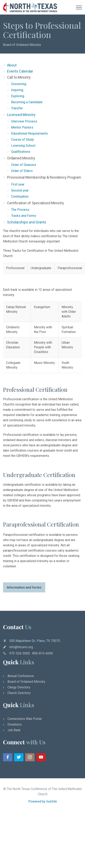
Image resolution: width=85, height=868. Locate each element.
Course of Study (23, 140)
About (12, 65)
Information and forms (24, 587)
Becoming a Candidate (27, 102)
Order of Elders (22, 171)
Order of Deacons (24, 165)
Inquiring (17, 90)
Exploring (18, 96)
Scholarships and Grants (27, 222)
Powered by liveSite (43, 801)
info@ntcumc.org (21, 647)
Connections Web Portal (25, 719)
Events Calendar (20, 71)
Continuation (20, 196)
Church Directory (19, 693)
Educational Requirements (29, 133)
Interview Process (24, 121)
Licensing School (23, 146)
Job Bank (14, 730)
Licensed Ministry (21, 115)
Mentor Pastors (22, 127)
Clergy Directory (19, 687)
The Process (20, 210)
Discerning (19, 84)
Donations (15, 724)
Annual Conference (21, 676)
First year (18, 184)
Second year (20, 190)
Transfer (17, 108)
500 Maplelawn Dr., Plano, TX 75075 (35, 641)
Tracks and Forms (24, 216)
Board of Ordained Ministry (22, 45)
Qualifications (21, 152)
